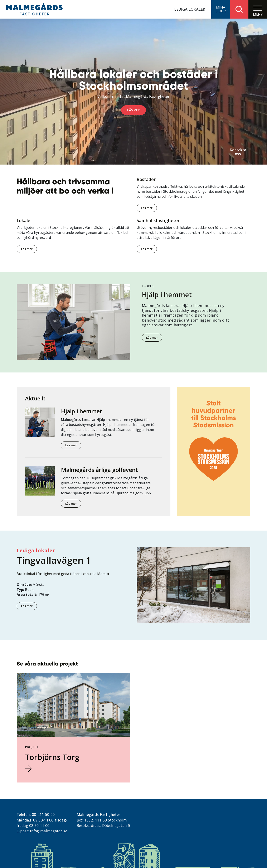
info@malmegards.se (48, 831)
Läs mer (147, 208)
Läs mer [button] (133, 110)
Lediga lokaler (190, 9)
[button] (221, 9)
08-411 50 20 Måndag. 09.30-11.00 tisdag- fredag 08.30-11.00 (42, 820)
